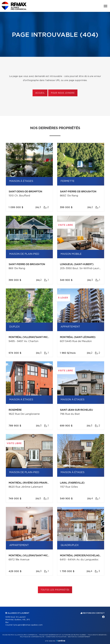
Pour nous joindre (63, 93)
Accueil (40, 93)
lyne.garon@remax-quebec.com (28, 625)
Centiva (61, 641)
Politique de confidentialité (32, 637)
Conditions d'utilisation (56, 637)
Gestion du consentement (79, 637)
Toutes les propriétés (55, 590)
